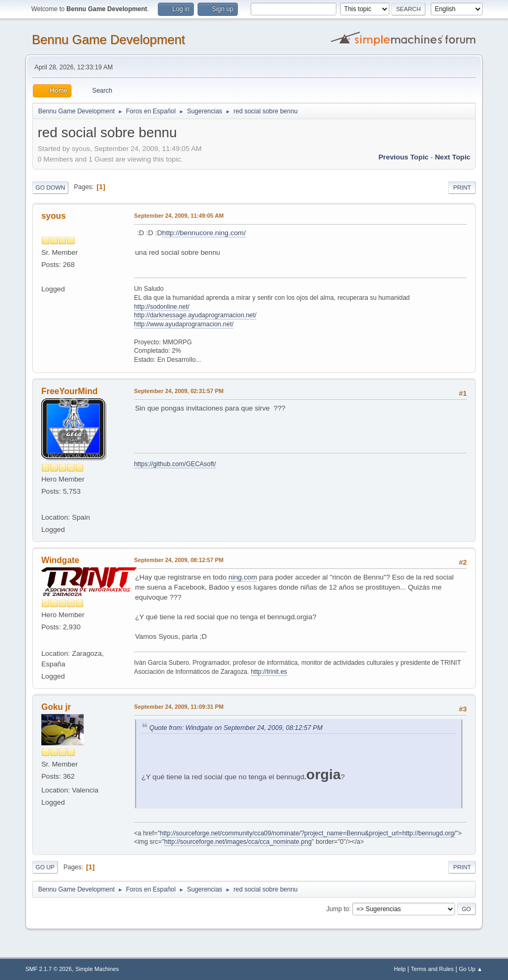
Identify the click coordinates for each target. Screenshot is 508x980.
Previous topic (403, 157)
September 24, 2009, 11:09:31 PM (179, 707)
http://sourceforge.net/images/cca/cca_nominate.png (238, 842)
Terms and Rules (433, 969)
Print (462, 188)
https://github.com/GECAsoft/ (175, 464)
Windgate (60, 560)
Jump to (338, 908)
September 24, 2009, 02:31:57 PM (179, 391)
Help (400, 969)
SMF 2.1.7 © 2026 (49, 969)
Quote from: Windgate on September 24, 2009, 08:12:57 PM (236, 728)
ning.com (243, 577)
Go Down (50, 188)
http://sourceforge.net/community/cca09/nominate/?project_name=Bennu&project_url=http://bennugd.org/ (308, 833)
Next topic (453, 157)
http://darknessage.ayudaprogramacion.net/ (195, 315)
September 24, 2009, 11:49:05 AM (179, 216)
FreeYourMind (69, 391)
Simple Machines (97, 969)
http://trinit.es (269, 672)
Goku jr (56, 707)
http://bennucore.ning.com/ (204, 233)
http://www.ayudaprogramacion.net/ (184, 324)
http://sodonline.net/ (162, 307)
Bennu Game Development (108, 39)
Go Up (45, 867)
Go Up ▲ (471, 969)
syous (54, 216)
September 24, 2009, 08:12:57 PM (179, 560)
